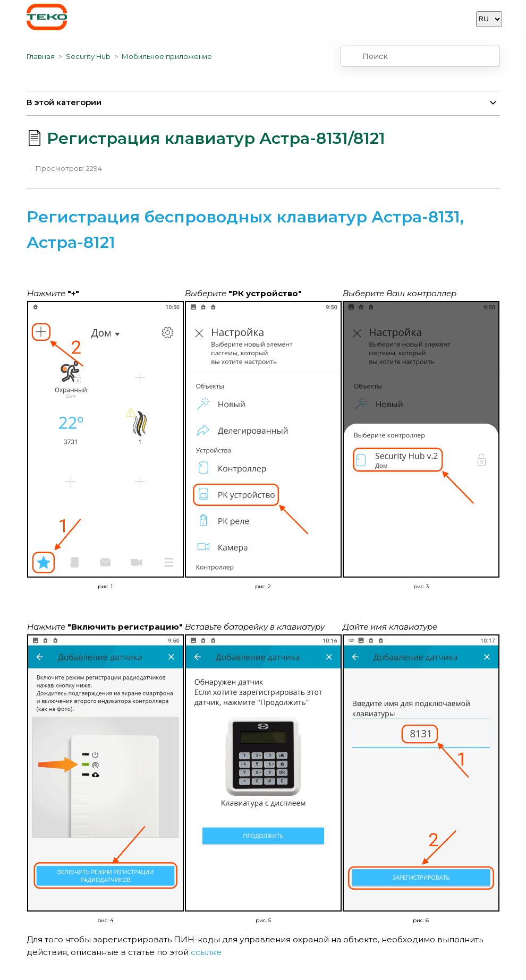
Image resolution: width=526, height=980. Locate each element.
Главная (41, 56)
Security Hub (88, 56)
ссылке (207, 952)
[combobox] (420, 56)
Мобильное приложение (167, 56)
